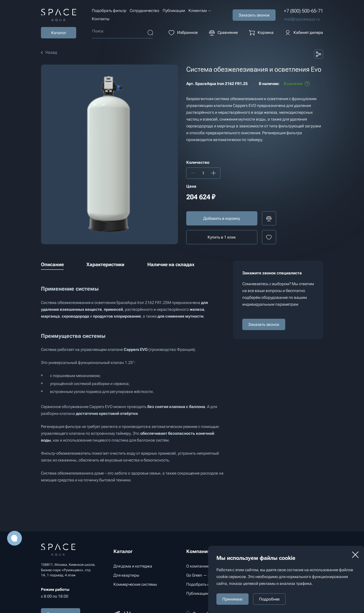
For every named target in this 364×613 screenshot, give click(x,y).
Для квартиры (126, 575)
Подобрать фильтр (109, 11)
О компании (197, 566)
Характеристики (105, 264)
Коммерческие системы (135, 584)
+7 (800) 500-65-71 (303, 11)
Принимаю (232, 599)
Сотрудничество (144, 11)
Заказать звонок (264, 324)
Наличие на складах (171, 264)
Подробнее (269, 599)
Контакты (101, 19)
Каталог (59, 33)
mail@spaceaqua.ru (302, 19)
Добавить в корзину (222, 218)
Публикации (174, 11)
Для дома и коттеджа (133, 566)
